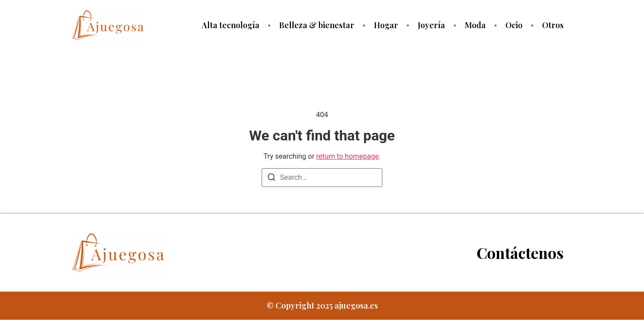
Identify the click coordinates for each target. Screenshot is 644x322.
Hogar (386, 25)
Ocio (514, 25)
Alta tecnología (231, 25)
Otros (553, 25)
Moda (475, 25)
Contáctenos (520, 253)
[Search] (271, 179)
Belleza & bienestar (317, 25)
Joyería (431, 25)
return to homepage (347, 156)
